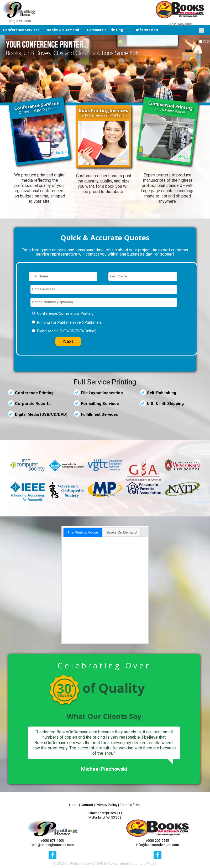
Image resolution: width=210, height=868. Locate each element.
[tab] (83, 532)
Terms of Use (130, 805)
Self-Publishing (162, 393)
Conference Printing (34, 393)
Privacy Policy (106, 805)
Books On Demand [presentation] (122, 532)
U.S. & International (171, 107)
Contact (87, 805)
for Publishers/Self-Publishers (104, 113)
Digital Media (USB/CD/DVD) (41, 414)
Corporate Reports (33, 404)
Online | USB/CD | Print (37, 107)
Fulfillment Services (99, 414)
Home (74, 805)
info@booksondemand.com (157, 845)
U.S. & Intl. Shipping (165, 404)
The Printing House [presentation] (83, 532)
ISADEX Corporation (112, 863)
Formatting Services (100, 404)
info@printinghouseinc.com (53, 845)
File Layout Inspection (102, 393)
